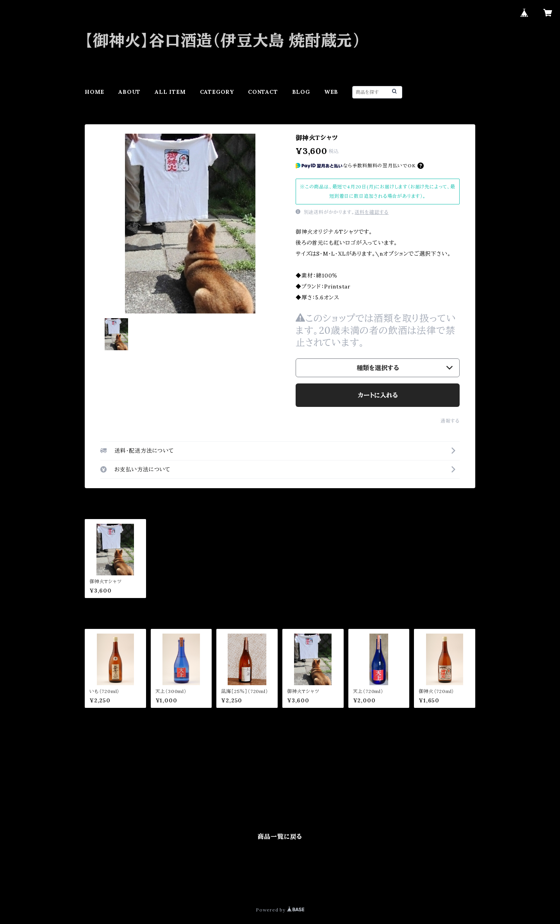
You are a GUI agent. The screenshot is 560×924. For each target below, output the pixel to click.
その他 (93, 799)
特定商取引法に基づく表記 (177, 882)
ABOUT (129, 92)
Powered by (280, 910)
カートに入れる (378, 395)
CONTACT (263, 92)
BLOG (301, 92)
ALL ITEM (170, 92)
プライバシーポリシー (113, 882)
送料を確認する (372, 212)
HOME (95, 92)
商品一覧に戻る (280, 836)
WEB (331, 92)
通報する (450, 421)
